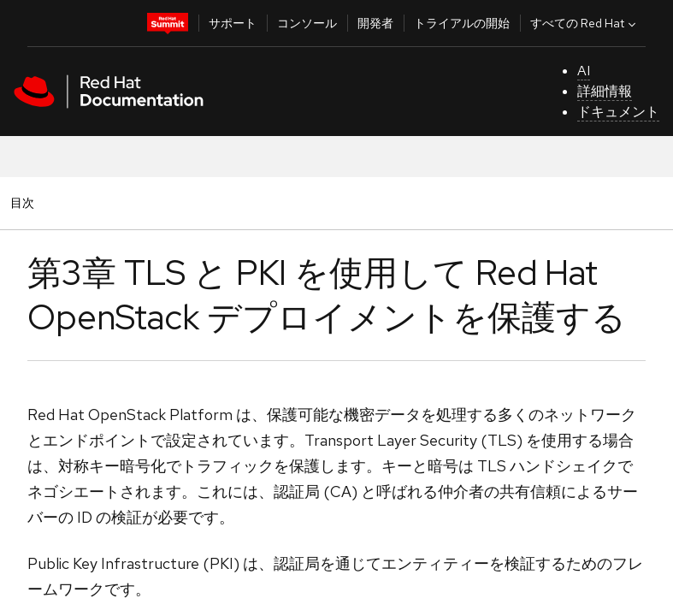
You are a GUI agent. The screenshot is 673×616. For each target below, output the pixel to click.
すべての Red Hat (585, 23)
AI (584, 71)
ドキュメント (618, 112)
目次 (25, 202)
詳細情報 (605, 91)
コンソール (307, 23)
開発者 (375, 23)
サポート (233, 23)
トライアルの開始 (462, 23)
